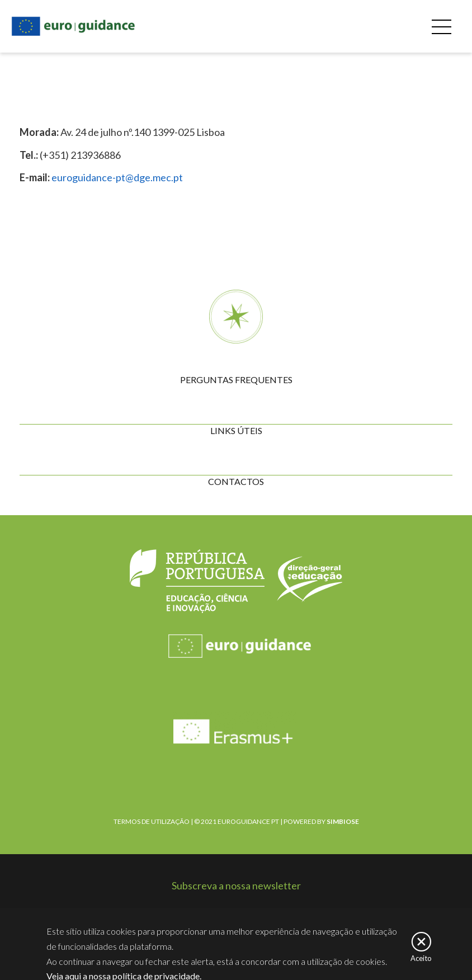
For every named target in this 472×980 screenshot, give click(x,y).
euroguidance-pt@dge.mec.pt (117, 177)
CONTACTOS (236, 481)
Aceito (421, 961)
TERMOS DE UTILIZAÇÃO (152, 821)
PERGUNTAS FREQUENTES (236, 380)
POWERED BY (321, 821)
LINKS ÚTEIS (236, 430)
